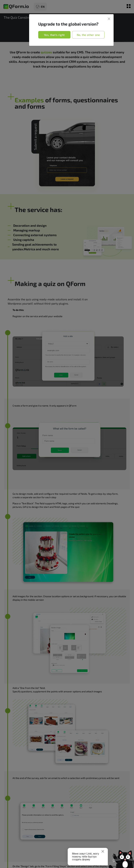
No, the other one (88, 35)
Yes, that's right (54, 35)
